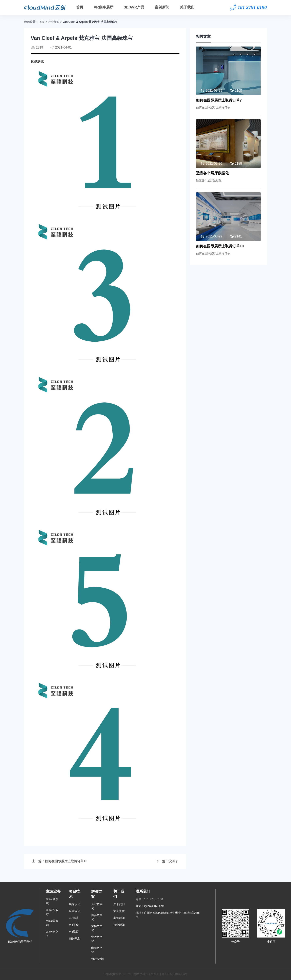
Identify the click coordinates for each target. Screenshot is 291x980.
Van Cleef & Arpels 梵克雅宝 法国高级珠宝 (90, 22)
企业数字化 (97, 906)
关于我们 (187, 7)
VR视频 (74, 932)
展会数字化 (97, 917)
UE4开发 (74, 939)
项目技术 (74, 894)
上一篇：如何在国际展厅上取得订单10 (60, 861)
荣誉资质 (119, 911)
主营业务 (53, 891)
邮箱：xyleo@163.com (150, 906)
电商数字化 (97, 950)
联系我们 (143, 891)
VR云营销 (97, 959)
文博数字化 (97, 928)
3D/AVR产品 (134, 7)
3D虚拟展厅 (52, 912)
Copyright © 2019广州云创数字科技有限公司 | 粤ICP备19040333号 (145, 974)
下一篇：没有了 (167, 861)
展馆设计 (75, 911)
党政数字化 (97, 939)
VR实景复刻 (52, 923)
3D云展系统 (52, 901)
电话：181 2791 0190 (149, 899)
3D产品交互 (52, 934)
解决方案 (97, 894)
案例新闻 (162, 7)
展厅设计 (75, 904)
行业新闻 (54, 22)
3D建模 (74, 918)
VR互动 (74, 925)
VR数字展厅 (104, 7)
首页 (80, 7)
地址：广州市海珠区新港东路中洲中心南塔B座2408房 (168, 915)
